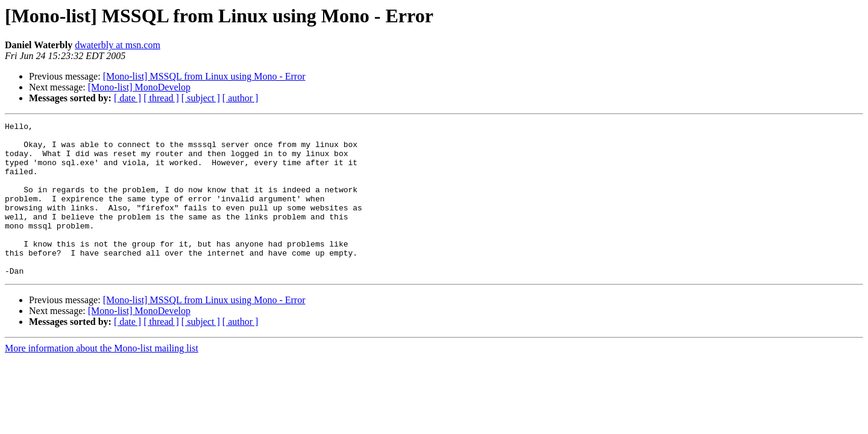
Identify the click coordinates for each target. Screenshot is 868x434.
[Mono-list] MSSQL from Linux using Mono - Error (204, 76)
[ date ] (127, 98)
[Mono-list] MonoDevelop (139, 87)
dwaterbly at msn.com (118, 45)
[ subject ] (201, 98)
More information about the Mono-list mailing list (102, 379)
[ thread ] (161, 98)
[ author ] (241, 98)
